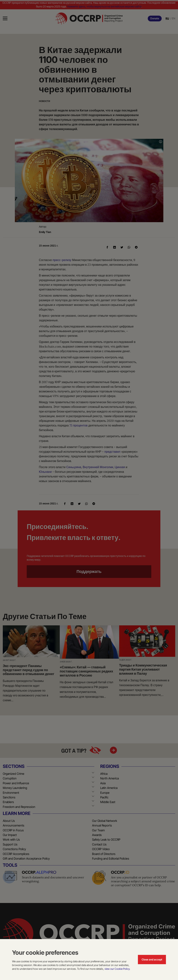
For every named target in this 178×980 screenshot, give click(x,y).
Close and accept (152, 959)
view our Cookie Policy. (117, 969)
